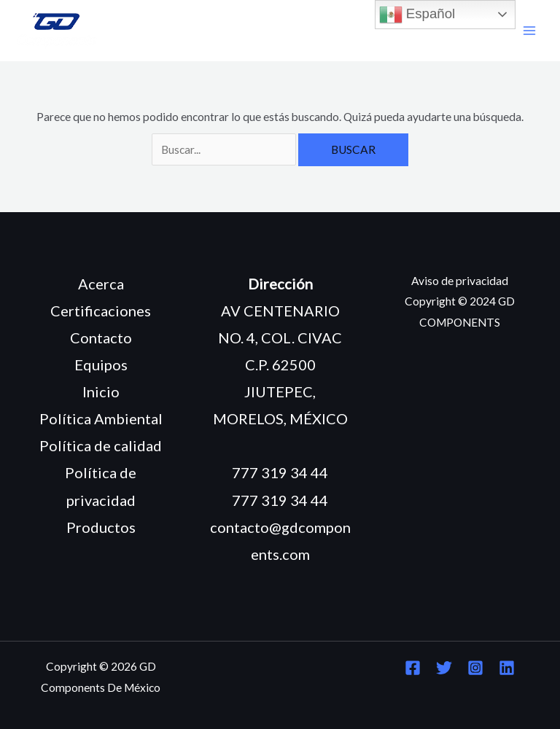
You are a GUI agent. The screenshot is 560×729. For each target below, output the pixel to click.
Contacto (101, 338)
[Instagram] (475, 668)
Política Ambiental (101, 418)
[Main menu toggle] (530, 31)
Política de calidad (101, 445)
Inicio (101, 391)
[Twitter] (444, 668)
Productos (101, 527)
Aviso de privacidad (460, 281)
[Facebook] (413, 668)
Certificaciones (101, 311)
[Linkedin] (507, 668)
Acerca (101, 284)
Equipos (101, 364)
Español (417, 15)
